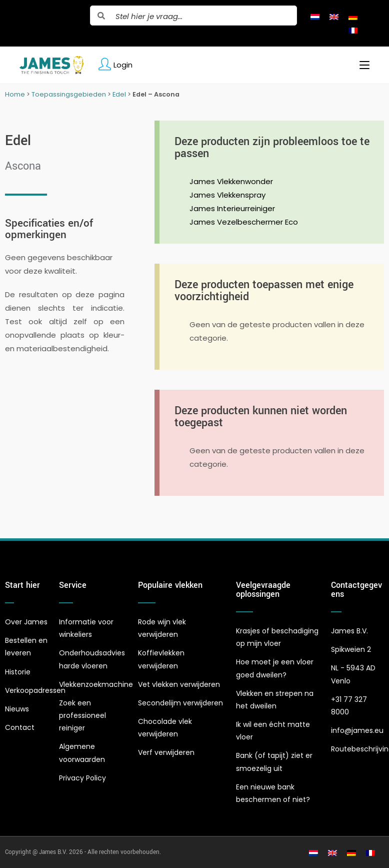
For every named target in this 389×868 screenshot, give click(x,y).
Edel (119, 94)
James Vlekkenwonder (231, 181)
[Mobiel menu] (361, 65)
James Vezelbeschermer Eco (244, 222)
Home (15, 94)
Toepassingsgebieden (69, 94)
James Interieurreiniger (232, 208)
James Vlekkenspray (227, 195)
